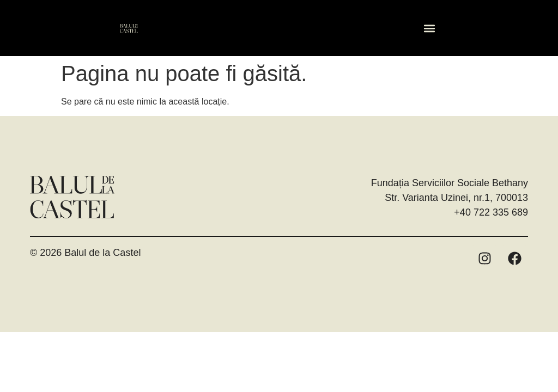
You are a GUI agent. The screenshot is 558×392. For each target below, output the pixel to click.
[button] (429, 28)
